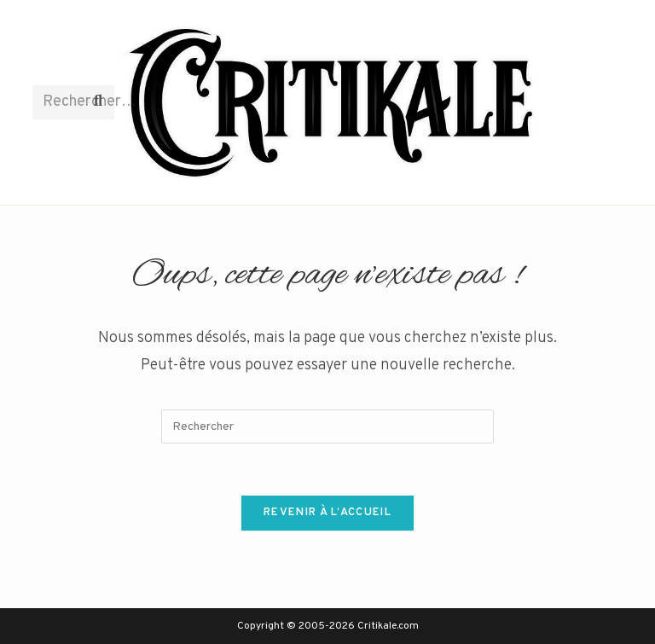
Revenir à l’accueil (327, 513)
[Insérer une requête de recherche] (327, 426)
